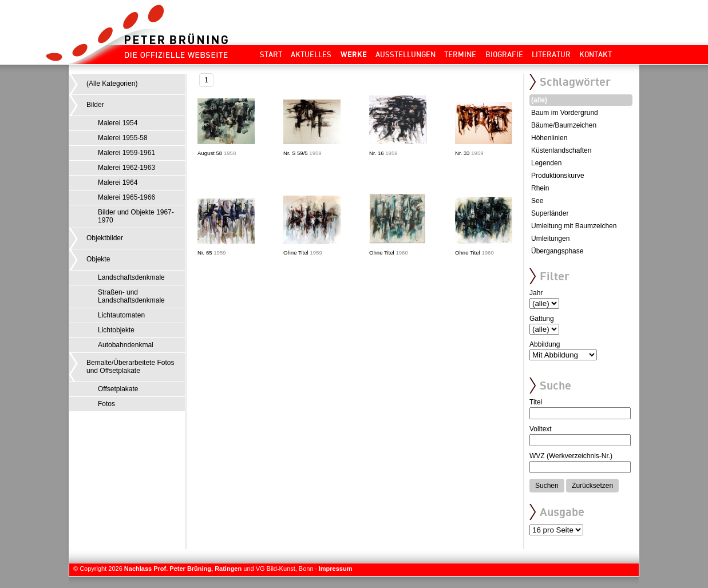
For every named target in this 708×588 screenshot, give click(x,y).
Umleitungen (550, 239)
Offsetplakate (118, 389)
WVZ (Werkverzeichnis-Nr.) (571, 456)
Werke (354, 54)
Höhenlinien (549, 138)
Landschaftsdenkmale (131, 277)
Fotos (106, 404)
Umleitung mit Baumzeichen (574, 226)
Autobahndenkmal (126, 345)
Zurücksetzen (592, 486)
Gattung (542, 319)
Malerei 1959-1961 (126, 153)
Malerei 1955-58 (123, 138)
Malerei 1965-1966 (126, 197)
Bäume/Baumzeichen (564, 125)
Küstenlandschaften (561, 150)
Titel (536, 402)
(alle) (539, 100)
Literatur (551, 54)
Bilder (95, 105)
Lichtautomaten (121, 315)
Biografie (504, 54)
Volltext (541, 429)
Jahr (536, 293)
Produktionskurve (558, 176)
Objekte (98, 259)
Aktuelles (311, 54)
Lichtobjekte (116, 330)
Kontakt (596, 54)
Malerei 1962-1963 (126, 168)
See (537, 201)
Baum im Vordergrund (565, 113)
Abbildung (545, 344)
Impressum (336, 569)
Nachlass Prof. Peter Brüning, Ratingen (183, 569)
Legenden (546, 163)
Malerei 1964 (118, 182)
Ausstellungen (406, 54)
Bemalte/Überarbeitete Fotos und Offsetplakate (130, 367)
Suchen (547, 486)
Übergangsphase (557, 251)
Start (271, 54)
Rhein (540, 188)
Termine (460, 54)
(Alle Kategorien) (112, 84)
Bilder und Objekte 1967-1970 (136, 216)
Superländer (550, 213)
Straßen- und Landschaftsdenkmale (131, 296)
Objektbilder (105, 238)
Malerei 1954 (118, 123)
